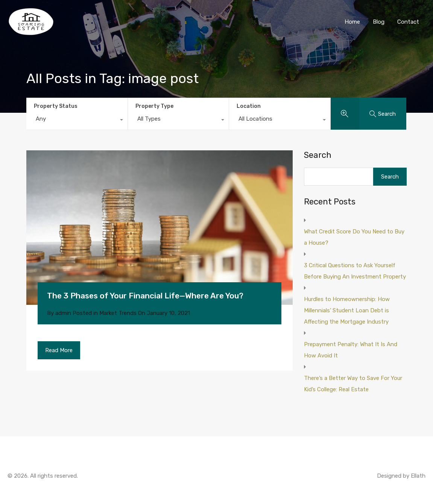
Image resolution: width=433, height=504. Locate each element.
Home (352, 22)
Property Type (154, 106)
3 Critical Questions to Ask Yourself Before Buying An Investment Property (355, 271)
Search (318, 155)
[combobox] (77, 121)
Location (249, 106)
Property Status (56, 106)
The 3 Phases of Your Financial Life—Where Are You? (145, 296)
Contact (408, 22)
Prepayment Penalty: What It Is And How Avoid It (351, 350)
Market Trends (118, 313)
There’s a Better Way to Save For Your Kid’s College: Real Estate (353, 384)
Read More (59, 350)
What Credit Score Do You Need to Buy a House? (354, 237)
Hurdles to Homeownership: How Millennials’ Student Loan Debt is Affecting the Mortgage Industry (347, 310)
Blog (379, 22)
